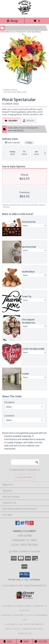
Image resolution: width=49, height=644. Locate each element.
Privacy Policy (13, 629)
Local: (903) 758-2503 (25, 545)
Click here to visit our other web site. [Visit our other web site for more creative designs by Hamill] (24, 586)
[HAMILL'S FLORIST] (24, 14)
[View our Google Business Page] (22, 524)
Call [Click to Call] (8, 641)
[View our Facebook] (18, 524)
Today (29, 143)
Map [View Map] (25, 641)
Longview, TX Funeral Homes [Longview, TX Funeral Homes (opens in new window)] (17, 606)
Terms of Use (25, 633)
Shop (12, 21)
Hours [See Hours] (41, 641)
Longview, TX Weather (12, 615)
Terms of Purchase (32, 629)
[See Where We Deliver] (25, 477)
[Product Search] (25, 462)
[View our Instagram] (27, 524)
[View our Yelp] (32, 524)
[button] (24, 575)
